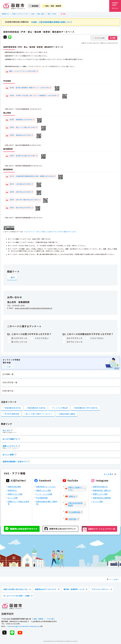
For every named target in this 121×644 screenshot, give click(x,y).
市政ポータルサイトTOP (20, 14)
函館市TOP (5, 14)
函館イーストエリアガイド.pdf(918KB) (22, 71)
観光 (13, 277)
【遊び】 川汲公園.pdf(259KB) (20, 184)
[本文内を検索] (104, 38)
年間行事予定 (8, 391)
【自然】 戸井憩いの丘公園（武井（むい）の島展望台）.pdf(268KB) (33, 95)
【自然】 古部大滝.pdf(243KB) (20, 192)
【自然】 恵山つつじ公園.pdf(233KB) (22, 127)
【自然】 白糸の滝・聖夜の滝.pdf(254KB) (24, 200)
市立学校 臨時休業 (12, 414)
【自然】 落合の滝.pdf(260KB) (20, 207)
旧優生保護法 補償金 (67, 414)
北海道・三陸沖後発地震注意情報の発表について (52, 22)
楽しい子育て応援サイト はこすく (39, 414)
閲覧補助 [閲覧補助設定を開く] (34, 6)
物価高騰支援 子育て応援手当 (86, 408)
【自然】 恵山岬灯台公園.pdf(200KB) (22, 156)
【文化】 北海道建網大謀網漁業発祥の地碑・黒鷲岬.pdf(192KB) (31, 176)
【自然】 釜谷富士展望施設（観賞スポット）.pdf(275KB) (29, 88)
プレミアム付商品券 (60, 408)
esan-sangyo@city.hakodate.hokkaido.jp (34, 308)
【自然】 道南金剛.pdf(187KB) (20, 135)
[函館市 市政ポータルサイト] (14, 6)
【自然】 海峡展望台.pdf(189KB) (21, 119)
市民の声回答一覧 (10, 382)
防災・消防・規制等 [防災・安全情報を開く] (52, 6)
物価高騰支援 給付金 (13, 408)
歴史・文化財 (52, 14)
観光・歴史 (41, 14)
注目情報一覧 (8, 374)
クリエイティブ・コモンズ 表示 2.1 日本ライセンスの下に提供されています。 (51, 232)
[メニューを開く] (115, 6)
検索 (114, 38)
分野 (33, 14)
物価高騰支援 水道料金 (37, 408)
